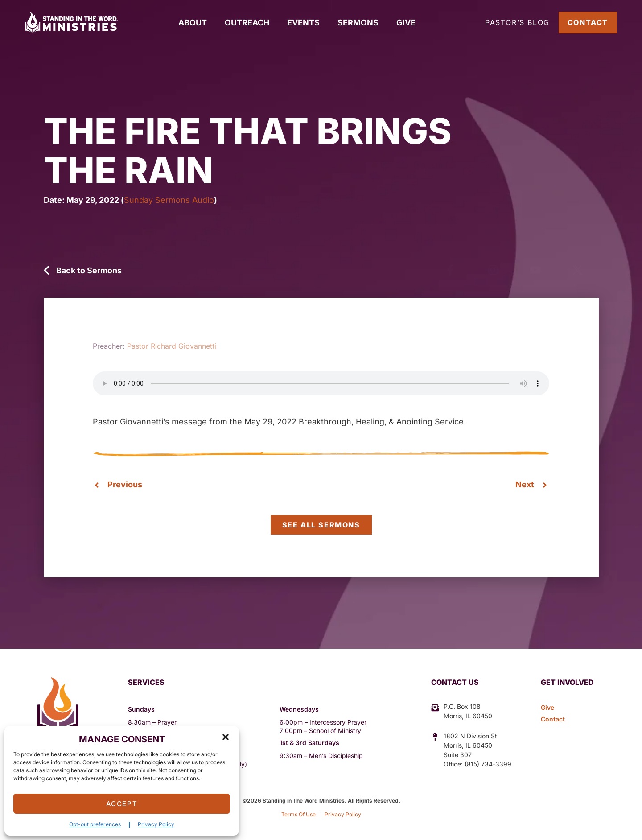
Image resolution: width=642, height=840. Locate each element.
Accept (122, 804)
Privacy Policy (156, 824)
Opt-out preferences (95, 824)
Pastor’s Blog (517, 22)
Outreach (247, 23)
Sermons (358, 23)
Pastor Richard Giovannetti (172, 346)
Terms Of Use (298, 814)
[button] (226, 737)
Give (406, 23)
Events (303, 23)
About (193, 23)
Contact (588, 22)
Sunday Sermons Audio (169, 200)
